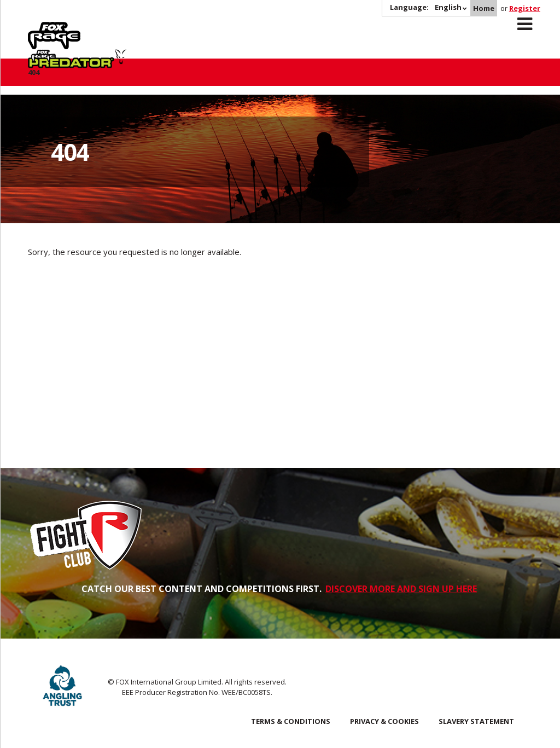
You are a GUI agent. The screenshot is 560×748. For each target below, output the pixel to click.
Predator (126, 28)
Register (525, 8)
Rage (38, 28)
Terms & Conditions (291, 721)
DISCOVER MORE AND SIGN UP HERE (401, 589)
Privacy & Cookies (384, 721)
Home (484, 8)
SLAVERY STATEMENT (476, 721)
